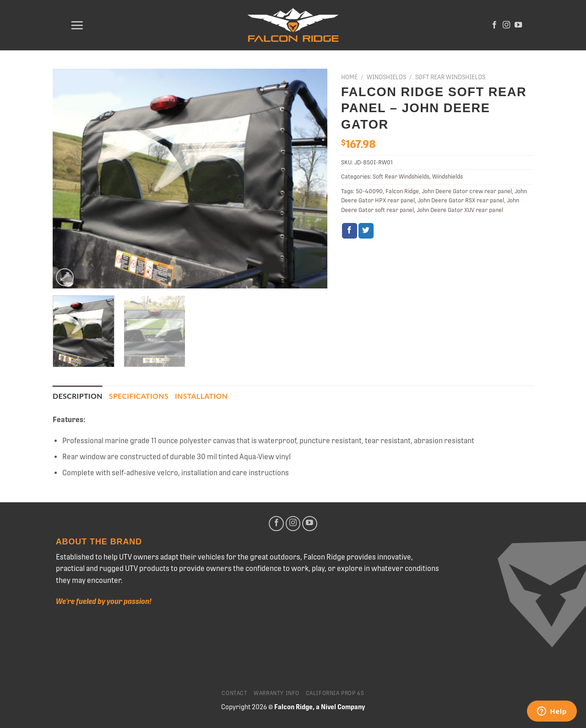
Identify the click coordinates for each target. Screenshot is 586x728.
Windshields (386, 77)
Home (349, 77)
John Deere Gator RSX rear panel (461, 200)
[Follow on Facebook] (494, 25)
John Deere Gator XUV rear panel (460, 210)
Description (78, 396)
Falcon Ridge (402, 191)
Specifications (139, 396)
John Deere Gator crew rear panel (467, 191)
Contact (234, 693)
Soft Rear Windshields (450, 77)
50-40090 (369, 191)
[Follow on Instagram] (506, 25)
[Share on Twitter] (366, 231)
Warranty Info (277, 693)
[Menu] (77, 25)
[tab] (78, 396)
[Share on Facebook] (350, 231)
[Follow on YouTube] (518, 25)
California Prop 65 (335, 693)
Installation (201, 396)
